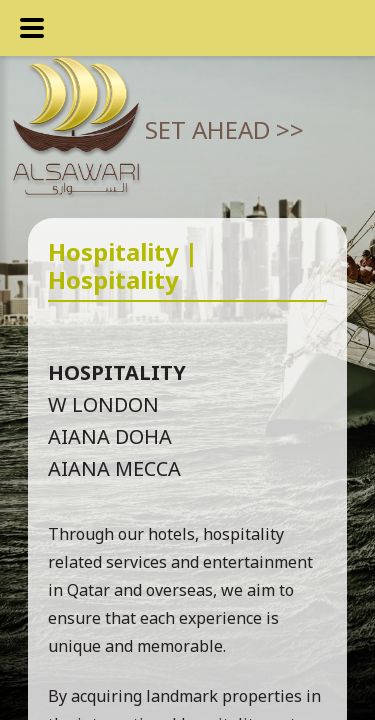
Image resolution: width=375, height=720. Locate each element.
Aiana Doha (110, 437)
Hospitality (117, 373)
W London (103, 405)
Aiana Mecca (114, 469)
